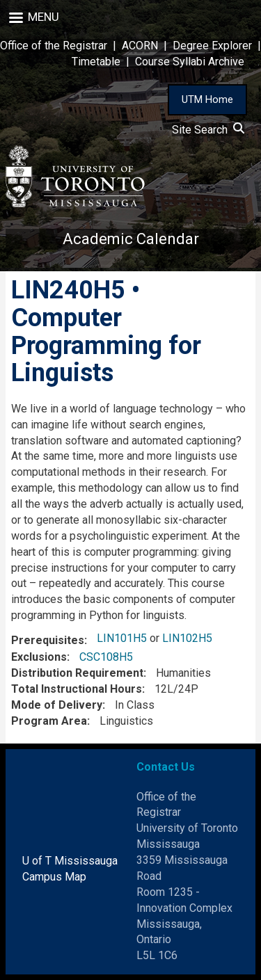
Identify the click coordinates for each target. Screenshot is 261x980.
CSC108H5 (106, 657)
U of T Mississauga (70, 861)
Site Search (208, 130)
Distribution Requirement (77, 673)
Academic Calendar (131, 239)
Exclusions (39, 657)
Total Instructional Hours (77, 689)
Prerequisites (48, 640)
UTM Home (207, 99)
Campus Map (54, 877)
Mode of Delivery (57, 705)
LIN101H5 (122, 638)
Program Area (49, 721)
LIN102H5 (187, 638)
